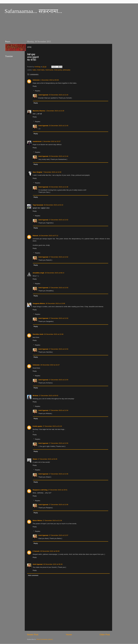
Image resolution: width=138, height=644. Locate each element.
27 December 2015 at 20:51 (58, 490)
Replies (38, 91)
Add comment (33, 575)
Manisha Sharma (39, 111)
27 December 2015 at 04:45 (48, 459)
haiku (34, 70)
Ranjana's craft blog (40, 490)
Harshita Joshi (38, 334)
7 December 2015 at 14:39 (52, 172)
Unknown (36, 80)
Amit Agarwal (43, 95)
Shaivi (35, 459)
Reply (35, 86)
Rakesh (35, 236)
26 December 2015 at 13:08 (55, 303)
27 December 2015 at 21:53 (58, 288)
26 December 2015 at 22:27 (50, 365)
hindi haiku (41, 70)
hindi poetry (58, 70)
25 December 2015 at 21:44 (58, 156)
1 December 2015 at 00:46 (50, 80)
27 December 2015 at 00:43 (48, 396)
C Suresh (36, 551)
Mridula (35, 396)
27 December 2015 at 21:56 (58, 474)
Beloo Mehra (37, 520)
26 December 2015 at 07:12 (48, 236)
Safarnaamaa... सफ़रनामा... (33, 11)
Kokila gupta (37, 426)
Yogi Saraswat (38, 205)
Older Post (105, 635)
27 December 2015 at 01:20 (52, 426)
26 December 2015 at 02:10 (53, 205)
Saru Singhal (37, 172)
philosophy (67, 70)
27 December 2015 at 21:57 (58, 535)
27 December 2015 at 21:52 (58, 220)
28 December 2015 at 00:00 (50, 551)
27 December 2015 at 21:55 (58, 443)
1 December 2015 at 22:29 (55, 111)
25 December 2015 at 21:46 (58, 187)
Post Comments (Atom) (45, 639)
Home (69, 635)
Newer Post (33, 635)
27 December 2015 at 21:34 (52, 520)
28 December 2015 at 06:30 (53, 564)
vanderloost (37, 141)
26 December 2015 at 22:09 (54, 334)
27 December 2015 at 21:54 (58, 380)
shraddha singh (38, 273)
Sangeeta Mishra (39, 303)
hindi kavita (49, 70)
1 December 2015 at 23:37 (51, 141)
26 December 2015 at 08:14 (55, 273)
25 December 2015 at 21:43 (58, 95)
